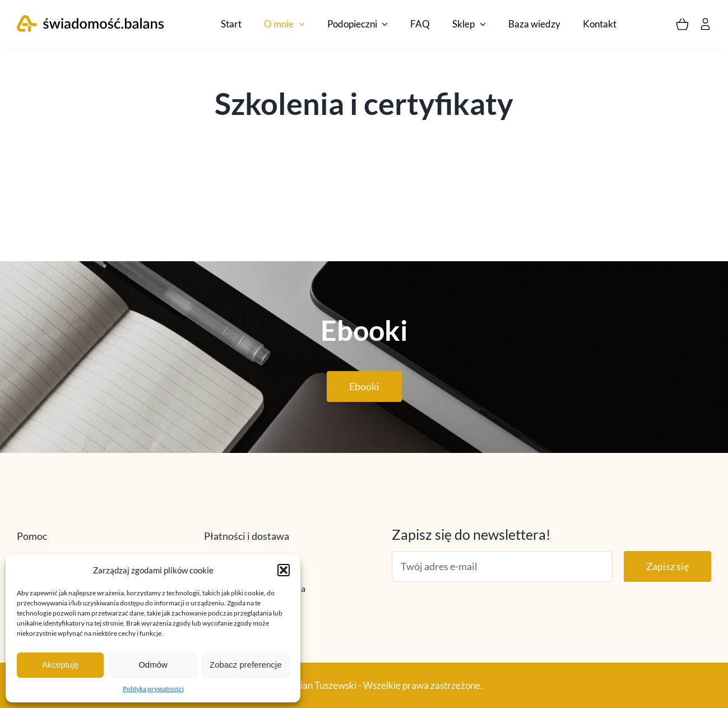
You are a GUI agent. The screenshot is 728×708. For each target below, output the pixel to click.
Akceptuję (61, 665)
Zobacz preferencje (245, 665)
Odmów (153, 665)
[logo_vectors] (91, 20)
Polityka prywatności (153, 689)
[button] (284, 570)
